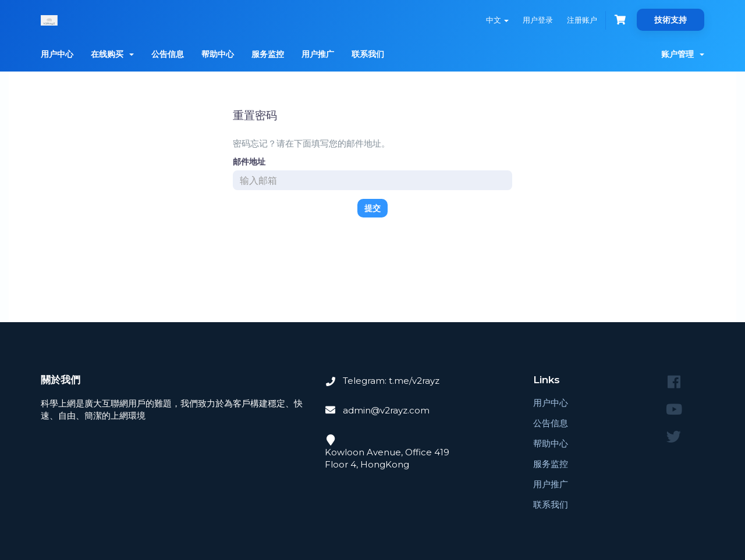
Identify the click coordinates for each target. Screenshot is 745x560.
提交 (372, 208)
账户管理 (683, 54)
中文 (497, 20)
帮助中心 (218, 54)
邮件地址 (249, 162)
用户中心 (57, 54)
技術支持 (670, 20)
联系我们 (368, 54)
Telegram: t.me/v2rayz (391, 381)
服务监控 (268, 54)
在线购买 (112, 54)
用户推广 (318, 54)
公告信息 (168, 54)
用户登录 (538, 20)
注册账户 (582, 20)
